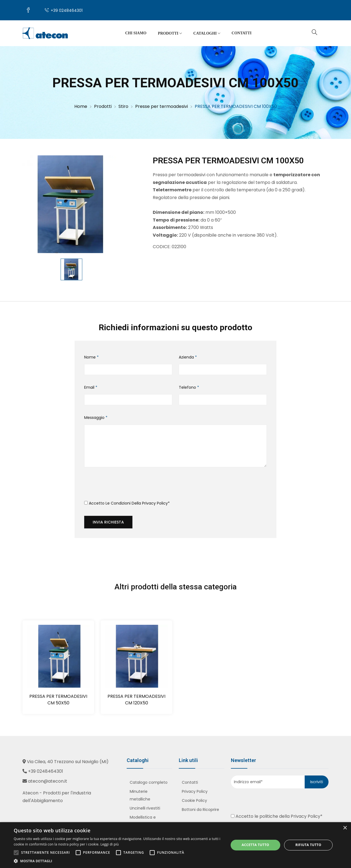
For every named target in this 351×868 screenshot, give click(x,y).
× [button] (345, 828)
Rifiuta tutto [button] (308, 845)
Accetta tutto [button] (255, 845)
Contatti (242, 33)
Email (91, 387)
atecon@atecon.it (48, 781)
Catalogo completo (149, 782)
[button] (118, 861)
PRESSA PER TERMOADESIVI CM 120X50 (136, 700)
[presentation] (126, 486)
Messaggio (96, 418)
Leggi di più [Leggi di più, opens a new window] (110, 844)
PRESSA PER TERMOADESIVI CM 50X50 (58, 700)
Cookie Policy (194, 800)
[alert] (175, 845)
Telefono (189, 387)
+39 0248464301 (64, 10)
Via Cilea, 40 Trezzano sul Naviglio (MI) (68, 762)
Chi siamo (136, 33)
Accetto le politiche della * (277, 816)
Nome (91, 357)
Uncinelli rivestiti (145, 808)
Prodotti (170, 33)
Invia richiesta (108, 522)
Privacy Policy (155, 503)
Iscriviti (317, 782)
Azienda (188, 357)
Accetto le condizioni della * (127, 503)
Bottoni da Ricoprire (200, 810)
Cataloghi (207, 33)
